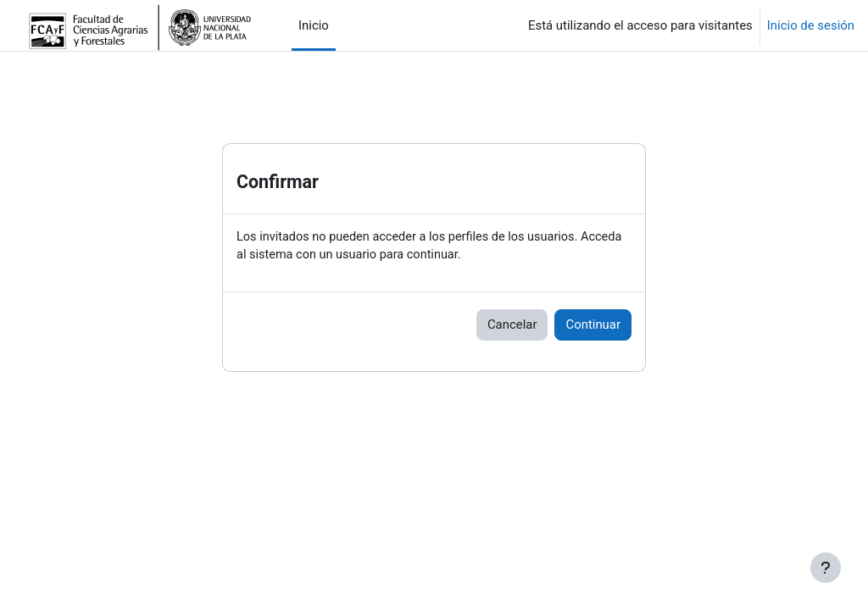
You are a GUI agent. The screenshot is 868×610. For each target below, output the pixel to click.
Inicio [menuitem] (314, 25)
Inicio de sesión (811, 25)
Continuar (593, 325)
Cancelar (512, 325)
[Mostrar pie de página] (826, 568)
